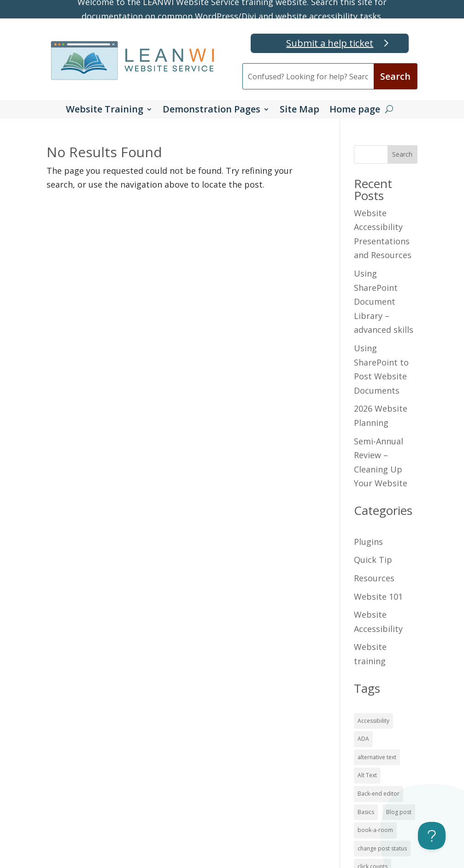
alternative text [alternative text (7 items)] (377, 757)
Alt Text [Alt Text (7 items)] (367, 775)
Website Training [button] (105, 111)
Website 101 (378, 596)
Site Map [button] (300, 111)
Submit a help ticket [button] (330, 43)
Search (402, 154)
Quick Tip (373, 560)
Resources (374, 578)
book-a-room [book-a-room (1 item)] (375, 830)
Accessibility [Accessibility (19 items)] (373, 721)
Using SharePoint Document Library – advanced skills (384, 301)
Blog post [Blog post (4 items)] (399, 812)
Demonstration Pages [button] (211, 111)
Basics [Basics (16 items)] (366, 812)
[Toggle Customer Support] (432, 836)
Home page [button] (355, 111)
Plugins (368, 542)
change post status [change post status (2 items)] (382, 848)
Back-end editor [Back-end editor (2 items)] (379, 794)
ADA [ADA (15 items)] (363, 739)
